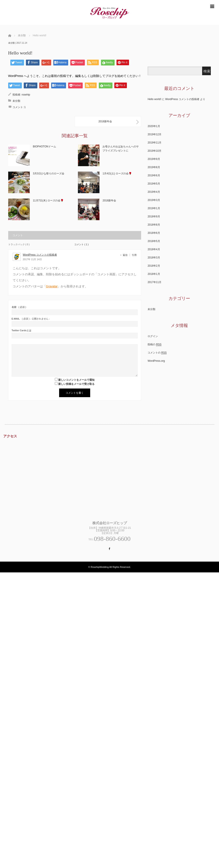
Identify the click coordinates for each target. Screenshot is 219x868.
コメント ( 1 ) (81, 244)
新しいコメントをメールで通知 (76, 380)
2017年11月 (154, 282)
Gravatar (52, 286)
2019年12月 (154, 134)
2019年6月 (154, 175)
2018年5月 (154, 241)
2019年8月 (154, 167)
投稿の (154, 345)
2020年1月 (154, 126)
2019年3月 (154, 200)
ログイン (153, 336)
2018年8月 (154, 225)
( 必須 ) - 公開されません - (31, 319)
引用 (134, 255)
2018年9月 (154, 217)
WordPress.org (156, 361)
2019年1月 (154, 208)
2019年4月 (154, 192)
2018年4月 (154, 249)
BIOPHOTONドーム (44, 147)
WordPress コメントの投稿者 (40, 255)
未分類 (11, 43)
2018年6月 (154, 233)
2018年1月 (154, 274)
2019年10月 (154, 151)
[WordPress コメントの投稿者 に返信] (126, 255)
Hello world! (154, 99)
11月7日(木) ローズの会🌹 (48, 201)
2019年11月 (154, 143)
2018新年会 (109, 201)
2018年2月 (154, 266)
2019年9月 (154, 159)
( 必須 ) (19, 307)
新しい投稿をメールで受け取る (76, 384)
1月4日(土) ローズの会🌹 (117, 174)
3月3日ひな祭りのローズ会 (48, 174)
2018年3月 (154, 258)
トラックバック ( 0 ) (19, 244)
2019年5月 (154, 184)
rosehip (26, 95)
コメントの (157, 353)
